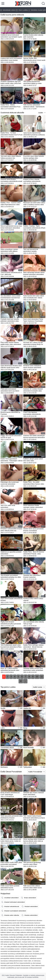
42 (21, 681)
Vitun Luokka (22, 10)
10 (37, 677)
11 (42, 677)
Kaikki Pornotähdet (36, 772)
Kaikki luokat (38, 687)
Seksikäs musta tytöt (37, 10)
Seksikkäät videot (8, 10)
